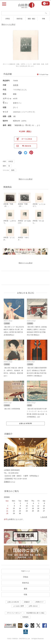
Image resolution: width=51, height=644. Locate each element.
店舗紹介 (27, 602)
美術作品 (19, 19)
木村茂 (16, 85)
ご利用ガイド (39, 602)
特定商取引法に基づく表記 (35, 613)
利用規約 (25, 617)
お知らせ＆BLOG (13, 602)
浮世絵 (7, 19)
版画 (13, 170)
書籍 (25, 589)
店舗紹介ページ (9, 482)
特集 (43, 19)
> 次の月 (44, 517)
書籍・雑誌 (31, 19)
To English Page (43, 74)
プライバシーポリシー (14, 613)
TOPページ (25, 571)
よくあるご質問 (19, 606)
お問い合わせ (33, 606)
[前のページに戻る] (8, 24)
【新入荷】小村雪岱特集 (12, 409)
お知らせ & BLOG (26, 293)
